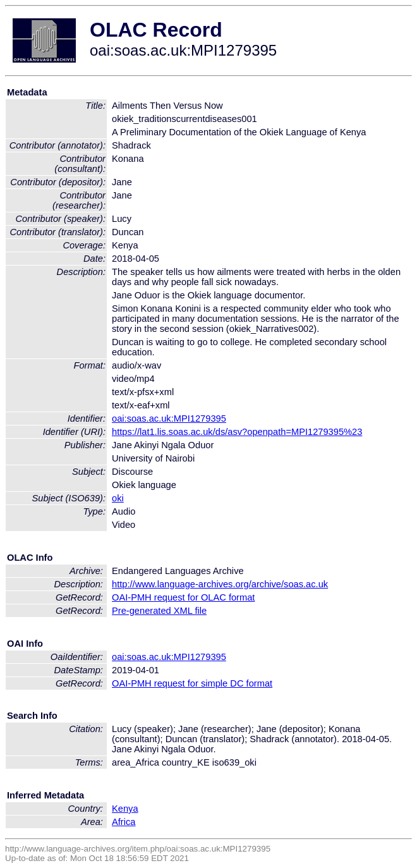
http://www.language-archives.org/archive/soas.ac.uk (220, 584)
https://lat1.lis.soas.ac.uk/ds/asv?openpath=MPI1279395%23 (237, 432)
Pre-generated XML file (159, 611)
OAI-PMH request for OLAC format (183, 597)
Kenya (125, 809)
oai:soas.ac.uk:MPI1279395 (169, 419)
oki (118, 498)
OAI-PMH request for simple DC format (192, 683)
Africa (124, 822)
